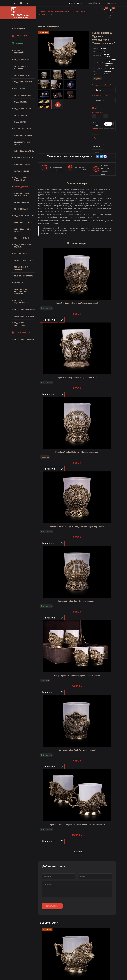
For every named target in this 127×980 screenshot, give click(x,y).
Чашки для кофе (21, 187)
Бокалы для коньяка (23, 135)
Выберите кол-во (98, 112)
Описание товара (77, 183)
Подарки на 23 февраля (24, 339)
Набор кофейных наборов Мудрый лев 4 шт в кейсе (77, 676)
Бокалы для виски (22, 164)
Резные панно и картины (21, 268)
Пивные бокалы (21, 209)
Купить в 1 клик (97, 147)
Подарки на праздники (24, 309)
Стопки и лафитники (23, 158)
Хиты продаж (19, 36)
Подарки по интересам (24, 316)
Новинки (17, 43)
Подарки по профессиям (20, 324)
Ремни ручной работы (24, 276)
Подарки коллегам (22, 109)
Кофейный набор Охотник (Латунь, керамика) (77, 303)
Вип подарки (20, 89)
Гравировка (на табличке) (101, 85)
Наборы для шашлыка (24, 151)
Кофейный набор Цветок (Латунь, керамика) (77, 378)
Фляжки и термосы (22, 129)
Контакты (43, 14)
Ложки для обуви (22, 202)
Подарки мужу (21, 115)
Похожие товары (77, 243)
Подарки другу (21, 102)
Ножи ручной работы (24, 260)
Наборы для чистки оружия (23, 230)
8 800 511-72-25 (75, 3)
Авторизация (111, 3)
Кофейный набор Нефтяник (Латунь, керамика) (77, 452)
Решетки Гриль (21, 254)
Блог (83, 12)
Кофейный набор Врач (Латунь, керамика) (77, 601)
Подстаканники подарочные (21, 179)
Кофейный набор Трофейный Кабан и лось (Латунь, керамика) (77, 824)
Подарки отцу (20, 122)
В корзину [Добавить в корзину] (49, 320)
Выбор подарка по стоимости (22, 52)
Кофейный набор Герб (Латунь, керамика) (77, 750)
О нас (51, 14)
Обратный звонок (94, 3)
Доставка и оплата (63, 12)
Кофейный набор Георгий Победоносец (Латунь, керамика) (77, 527)
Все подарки (20, 29)
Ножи (51, 12)
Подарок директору (23, 75)
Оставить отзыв (52, 906)
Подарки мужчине (22, 60)
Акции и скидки (21, 332)
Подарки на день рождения (22, 67)
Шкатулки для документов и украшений (20, 292)
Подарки (43, 12)
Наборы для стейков (23, 222)
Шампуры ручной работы (22, 143)
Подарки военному (23, 95)
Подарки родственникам (21, 302)
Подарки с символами (24, 216)
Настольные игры (22, 171)
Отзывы (76, 12)
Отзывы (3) (77, 852)
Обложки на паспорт (23, 238)
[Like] (62, 320)
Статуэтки (19, 283)
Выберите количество (100, 96)
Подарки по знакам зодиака (23, 246)
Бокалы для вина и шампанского (23, 194)
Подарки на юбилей (23, 82)
